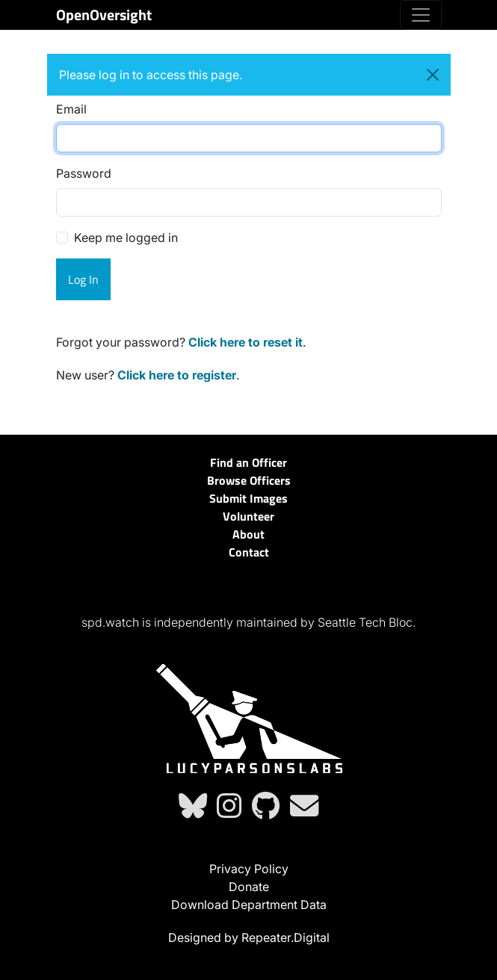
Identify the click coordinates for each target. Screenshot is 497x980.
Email (71, 109)
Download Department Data (249, 905)
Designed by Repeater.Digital (249, 937)
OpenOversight (104, 15)
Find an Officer (248, 462)
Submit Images (248, 498)
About (248, 534)
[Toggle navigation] (421, 15)
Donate (249, 887)
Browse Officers (249, 480)
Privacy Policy (249, 869)
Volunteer (248, 516)
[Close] (433, 75)
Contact (249, 552)
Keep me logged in (126, 238)
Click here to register (177, 375)
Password (84, 173)
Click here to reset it (246, 342)
